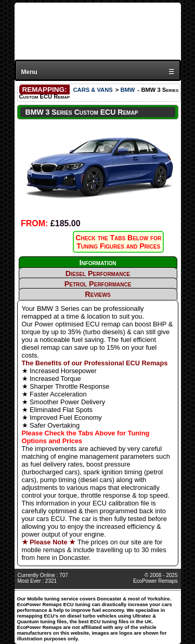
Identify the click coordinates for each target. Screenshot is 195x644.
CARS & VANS (93, 90)
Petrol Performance (98, 284)
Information (97, 263)
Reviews (97, 294)
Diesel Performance (98, 273)
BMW (127, 90)
